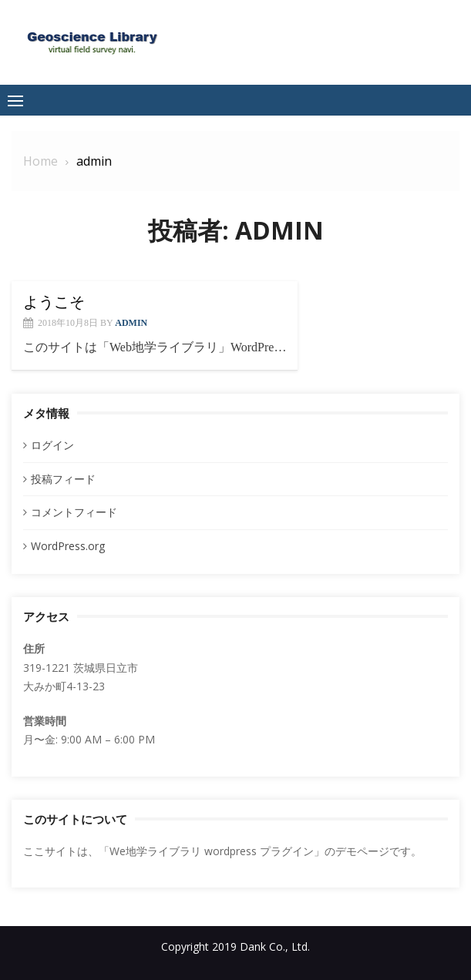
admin (131, 323)
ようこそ (54, 302)
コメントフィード (74, 512)
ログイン (52, 445)
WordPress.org (68, 546)
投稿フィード (63, 479)
